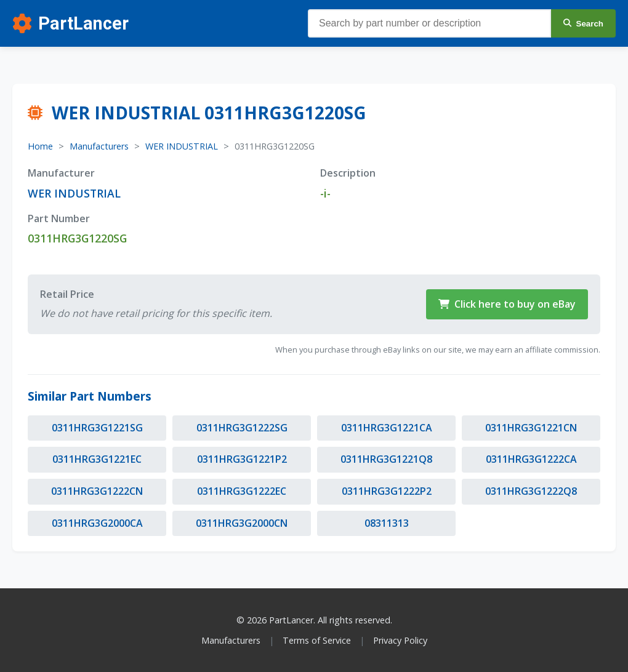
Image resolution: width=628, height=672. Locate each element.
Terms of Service (317, 640)
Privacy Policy (400, 640)
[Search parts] (429, 23)
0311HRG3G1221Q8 (386, 459)
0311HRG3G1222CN (97, 491)
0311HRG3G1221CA (387, 428)
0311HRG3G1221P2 (242, 459)
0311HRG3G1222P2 (387, 491)
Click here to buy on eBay (507, 304)
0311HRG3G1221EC (97, 459)
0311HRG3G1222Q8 (531, 491)
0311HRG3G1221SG (97, 428)
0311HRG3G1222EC (242, 491)
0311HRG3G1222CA (531, 459)
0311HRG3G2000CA (97, 523)
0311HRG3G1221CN (531, 428)
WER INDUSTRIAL (182, 146)
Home (40, 146)
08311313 (387, 523)
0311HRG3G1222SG (242, 428)
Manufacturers (99, 146)
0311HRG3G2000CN (242, 523)
